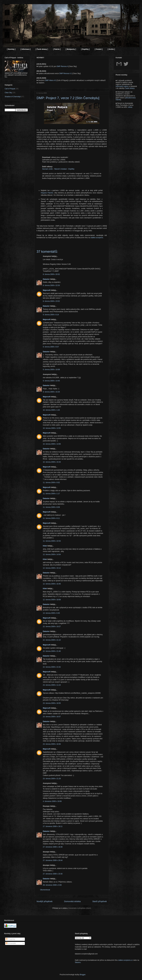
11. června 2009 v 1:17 (51, 494)
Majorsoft (47, 290)
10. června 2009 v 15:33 (52, 462)
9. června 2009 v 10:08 (51, 370)
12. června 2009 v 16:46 (52, 584)
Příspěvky (10, 939)
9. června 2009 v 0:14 (51, 315)
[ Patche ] (57, 49)
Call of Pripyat (10, 89)
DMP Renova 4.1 (66, 73)
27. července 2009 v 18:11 (53, 826)
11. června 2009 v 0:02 (51, 483)
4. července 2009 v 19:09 (52, 801)
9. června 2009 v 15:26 (51, 392)
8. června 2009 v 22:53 (51, 285)
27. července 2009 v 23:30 (53, 874)
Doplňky (71, 169)
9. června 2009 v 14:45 (51, 381)
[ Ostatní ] (99, 49)
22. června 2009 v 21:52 (52, 667)
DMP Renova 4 (62, 66)
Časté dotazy (130, 88)
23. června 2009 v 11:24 (52, 685)
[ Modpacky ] (71, 49)
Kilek (45, 546)
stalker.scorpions (97, 238)
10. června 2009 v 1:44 (51, 410)
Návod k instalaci (61, 169)
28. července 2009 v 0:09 (52, 885)
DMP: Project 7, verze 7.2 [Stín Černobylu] (68, 98)
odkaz (130, 107)
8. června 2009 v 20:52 (51, 274)
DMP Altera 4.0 (51, 80)
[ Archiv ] (111, 49)
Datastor (46, 279)
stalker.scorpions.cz (125, 960)
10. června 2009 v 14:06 (52, 444)
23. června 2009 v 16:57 (52, 717)
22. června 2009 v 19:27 (52, 627)
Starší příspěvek (100, 901)
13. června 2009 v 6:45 (51, 613)
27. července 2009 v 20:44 (53, 860)
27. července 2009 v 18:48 (53, 847)
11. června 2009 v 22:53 (52, 541)
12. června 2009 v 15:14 (52, 568)
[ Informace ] (26, 49)
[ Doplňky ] (85, 49)
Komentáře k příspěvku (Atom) (80, 908)
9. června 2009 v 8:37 (51, 347)
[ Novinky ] (11, 49)
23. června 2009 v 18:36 (52, 744)
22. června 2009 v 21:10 (52, 640)
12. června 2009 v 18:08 (52, 600)
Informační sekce (122, 86)
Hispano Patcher (47, 193)
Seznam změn (47, 169)
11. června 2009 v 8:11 (51, 518)
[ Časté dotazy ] (42, 49)
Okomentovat (45, 890)
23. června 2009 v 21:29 (52, 779)
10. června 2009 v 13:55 (52, 428)
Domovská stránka (72, 901)
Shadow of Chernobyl (13, 97)
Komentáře (11, 943)
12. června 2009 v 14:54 (52, 554)
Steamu (78, 962)
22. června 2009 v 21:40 (52, 651)
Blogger (83, 975)
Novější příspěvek (45, 901)
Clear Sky (8, 93)
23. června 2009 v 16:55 (52, 703)
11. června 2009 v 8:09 (51, 507)
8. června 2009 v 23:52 (51, 301)
